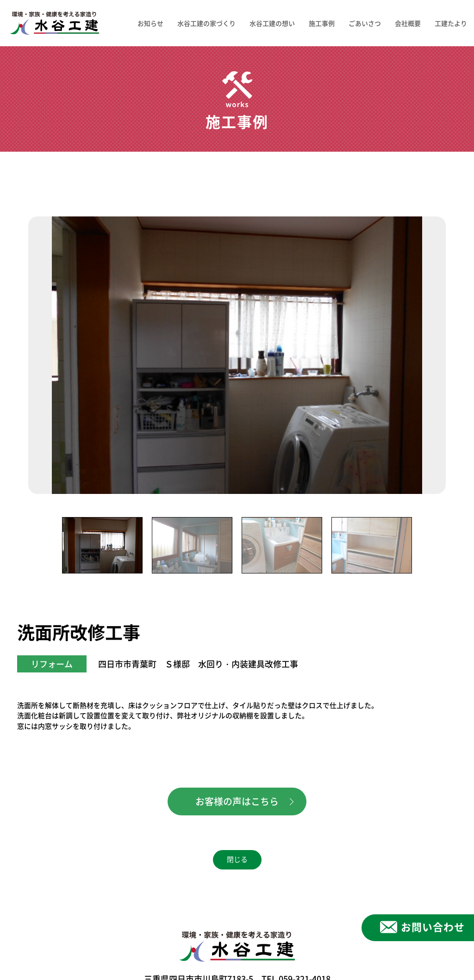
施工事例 (322, 23)
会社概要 (408, 23)
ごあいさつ (365, 23)
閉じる (237, 860)
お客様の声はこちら (237, 801)
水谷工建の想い (272, 23)
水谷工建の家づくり (206, 23)
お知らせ (150, 23)
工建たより (451, 23)
